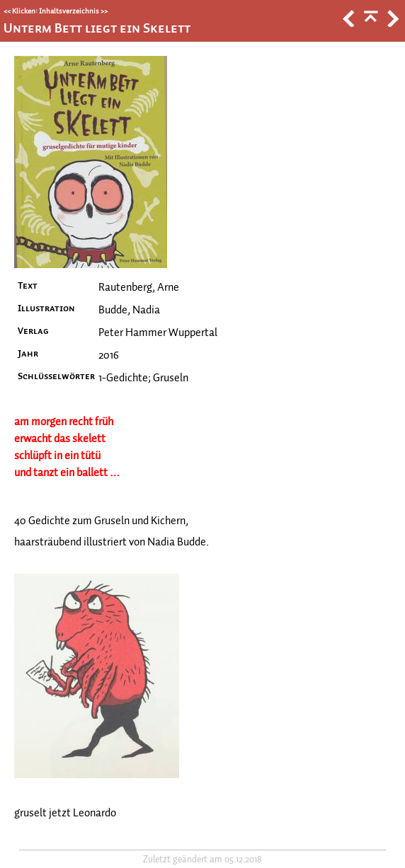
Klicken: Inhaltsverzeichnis (56, 11)
